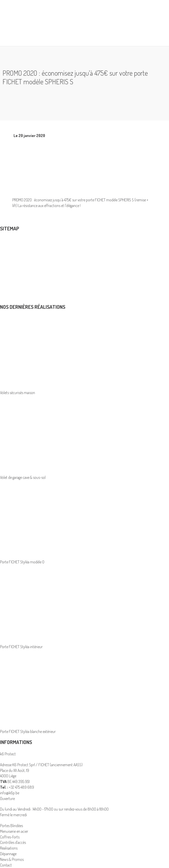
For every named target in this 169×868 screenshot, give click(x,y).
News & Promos (12, 296)
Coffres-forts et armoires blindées (25, 251)
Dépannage (8, 290)
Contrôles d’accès (13, 267)
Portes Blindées (11, 262)
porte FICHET (96, 200)
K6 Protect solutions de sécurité (24, 273)
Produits (10, 243)
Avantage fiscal (11, 284)
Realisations (9, 279)
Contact (6, 301)
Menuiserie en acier (14, 256)
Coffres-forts (10, 837)
